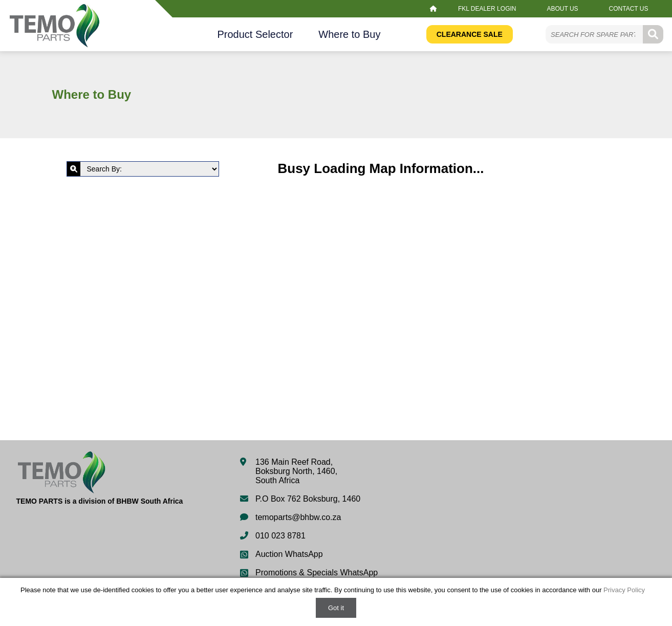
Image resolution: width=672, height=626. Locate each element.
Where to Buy (349, 34)
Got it (336, 608)
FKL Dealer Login (487, 9)
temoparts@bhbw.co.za (298, 517)
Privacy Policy (624, 590)
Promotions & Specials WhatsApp (317, 573)
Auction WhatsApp (289, 554)
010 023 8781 (280, 536)
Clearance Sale (470, 34)
